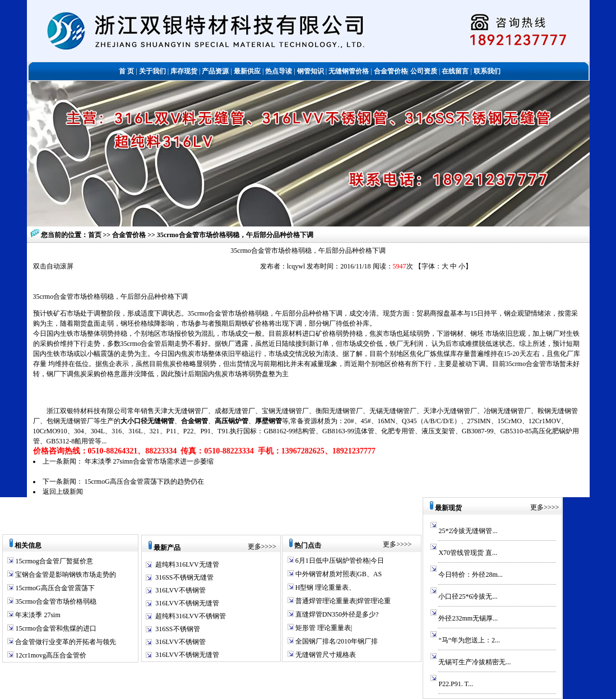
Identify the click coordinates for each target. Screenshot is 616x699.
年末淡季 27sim (37, 615)
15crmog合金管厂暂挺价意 (53, 561)
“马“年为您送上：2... (469, 640)
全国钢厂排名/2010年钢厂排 (336, 641)
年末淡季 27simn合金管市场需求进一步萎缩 (149, 461)
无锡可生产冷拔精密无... (474, 662)
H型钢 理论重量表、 (325, 587)
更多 (254, 547)
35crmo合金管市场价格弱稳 (55, 601)
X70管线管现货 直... (468, 553)
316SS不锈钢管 (177, 629)
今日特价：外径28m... (470, 575)
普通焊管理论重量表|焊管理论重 (342, 601)
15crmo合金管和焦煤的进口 (55, 628)
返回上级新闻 (63, 492)
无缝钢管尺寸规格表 (325, 655)
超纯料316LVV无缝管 (187, 564)
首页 (95, 235)
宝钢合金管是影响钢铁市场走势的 (65, 575)
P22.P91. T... (456, 684)
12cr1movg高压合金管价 (50, 655)
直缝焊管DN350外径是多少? (336, 614)
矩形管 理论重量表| (323, 628)
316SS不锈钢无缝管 (184, 577)
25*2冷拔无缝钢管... (468, 531)
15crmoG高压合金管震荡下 (54, 588)
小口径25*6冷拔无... (468, 596)
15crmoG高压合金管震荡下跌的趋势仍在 (144, 482)
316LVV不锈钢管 (180, 590)
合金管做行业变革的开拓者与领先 (65, 642)
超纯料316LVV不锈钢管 (191, 616)
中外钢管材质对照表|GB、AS (338, 574)
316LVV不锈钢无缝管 (187, 603)
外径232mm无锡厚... (468, 618)
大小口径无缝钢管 (147, 421)
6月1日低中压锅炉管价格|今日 (339, 561)
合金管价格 (130, 235)
